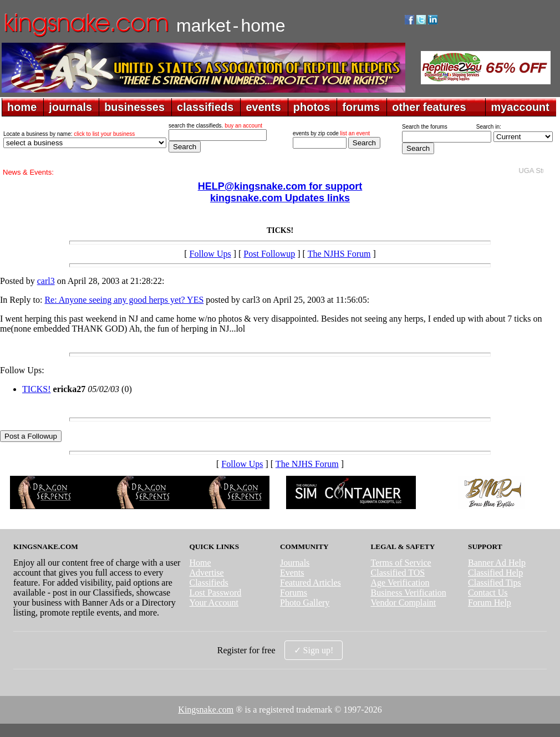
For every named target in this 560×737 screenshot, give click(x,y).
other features (429, 107)
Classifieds (208, 583)
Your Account (214, 603)
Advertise (206, 573)
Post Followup (269, 254)
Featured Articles (310, 583)
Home (200, 563)
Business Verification (409, 593)
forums (361, 107)
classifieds (205, 107)
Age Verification (400, 583)
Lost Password (215, 593)
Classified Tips (495, 583)
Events (292, 573)
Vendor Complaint (404, 603)
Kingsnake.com (206, 710)
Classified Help (495, 573)
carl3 (46, 281)
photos (312, 107)
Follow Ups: (22, 370)
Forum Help (490, 603)
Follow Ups (210, 254)
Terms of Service (401, 563)
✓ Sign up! (314, 650)
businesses (134, 107)
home (22, 107)
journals (70, 107)
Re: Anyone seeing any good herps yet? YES (124, 300)
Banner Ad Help (497, 563)
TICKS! (37, 389)
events (263, 107)
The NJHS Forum (339, 254)
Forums (294, 593)
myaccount (520, 107)
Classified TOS (398, 573)
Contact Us (488, 593)
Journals (295, 563)
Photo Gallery (305, 603)
